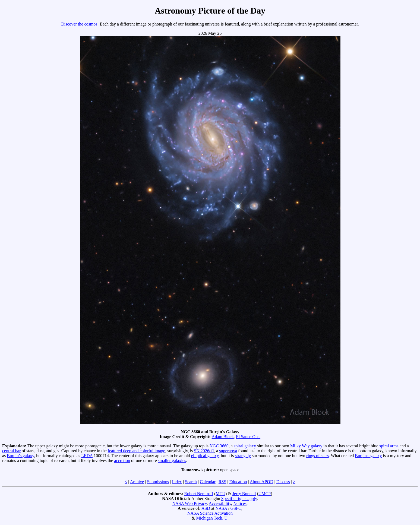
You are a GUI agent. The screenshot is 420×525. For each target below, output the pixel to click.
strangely (243, 456)
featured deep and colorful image (136, 451)
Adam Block (223, 437)
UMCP (265, 494)
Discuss (283, 482)
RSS (222, 482)
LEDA (87, 456)
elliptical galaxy (205, 456)
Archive (137, 482)
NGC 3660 (219, 446)
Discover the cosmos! (80, 24)
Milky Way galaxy (306, 446)
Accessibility (220, 503)
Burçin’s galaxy (20, 456)
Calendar (208, 482)
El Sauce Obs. (248, 437)
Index (177, 482)
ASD (206, 508)
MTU (220, 494)
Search (191, 482)
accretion (122, 461)
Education (238, 482)
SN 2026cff (204, 451)
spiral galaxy (245, 446)
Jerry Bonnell (244, 494)
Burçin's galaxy (368, 456)
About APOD (262, 482)
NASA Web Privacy (189, 503)
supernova (228, 451)
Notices (240, 503)
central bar (11, 451)
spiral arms (389, 446)
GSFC (236, 508)
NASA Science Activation (210, 513)
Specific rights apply (239, 499)
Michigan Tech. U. (212, 518)
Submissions (158, 482)
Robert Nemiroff (199, 494)
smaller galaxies (172, 461)
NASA (221, 508)
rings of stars (318, 456)
